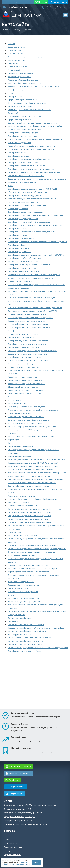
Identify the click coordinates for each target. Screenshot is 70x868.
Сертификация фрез (16, 245)
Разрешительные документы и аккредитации (28, 57)
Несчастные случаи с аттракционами (24, 601)
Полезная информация (18, 60)
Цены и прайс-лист (12, 843)
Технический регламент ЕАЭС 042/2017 (24, 334)
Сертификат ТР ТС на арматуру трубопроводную (29, 159)
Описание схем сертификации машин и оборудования (31, 552)
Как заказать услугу (16, 47)
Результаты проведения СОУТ (21, 582)
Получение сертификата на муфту (23, 182)
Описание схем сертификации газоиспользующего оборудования (37, 549)
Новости (11, 443)
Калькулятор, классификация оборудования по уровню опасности (37, 179)
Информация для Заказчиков (20, 456)
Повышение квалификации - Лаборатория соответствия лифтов (36, 628)
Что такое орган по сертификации (23, 592)
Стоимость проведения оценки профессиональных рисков (33, 410)
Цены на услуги (14, 400)
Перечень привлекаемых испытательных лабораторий (32, 568)
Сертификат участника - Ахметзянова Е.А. (26, 625)
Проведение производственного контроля (26, 321)
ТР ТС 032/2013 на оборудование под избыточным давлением (35, 139)
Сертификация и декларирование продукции (28, 90)
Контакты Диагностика (18, 588)
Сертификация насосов (18, 209)
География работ (15, 70)
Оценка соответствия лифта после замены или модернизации (35, 308)
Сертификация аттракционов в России (25, 357)
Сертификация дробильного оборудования (27, 205)
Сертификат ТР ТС (15, 96)
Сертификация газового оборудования (25, 195)
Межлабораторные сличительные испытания (28, 519)
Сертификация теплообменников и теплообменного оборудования (37, 242)
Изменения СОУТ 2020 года (19, 502)
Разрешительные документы (21, 73)
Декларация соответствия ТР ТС (22, 106)
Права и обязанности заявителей (22, 535)
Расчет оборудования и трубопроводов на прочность (32, 146)
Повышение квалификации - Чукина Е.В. (25, 641)
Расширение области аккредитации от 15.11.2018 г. (30, 512)
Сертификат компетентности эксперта (25, 644)
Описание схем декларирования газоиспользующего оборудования (38, 648)
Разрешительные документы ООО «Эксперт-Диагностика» (33, 87)
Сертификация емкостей (18, 156)
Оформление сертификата (19, 120)
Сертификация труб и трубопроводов (24, 258)
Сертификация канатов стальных (22, 136)
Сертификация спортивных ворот (22, 268)
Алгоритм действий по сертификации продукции (29, 476)
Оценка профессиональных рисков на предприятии (30, 318)
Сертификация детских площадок (22, 331)
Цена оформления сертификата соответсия (27, 103)
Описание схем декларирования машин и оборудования (33, 545)
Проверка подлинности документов (23, 585)
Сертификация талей (17, 228)
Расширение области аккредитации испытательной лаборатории (37, 473)
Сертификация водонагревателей (23, 219)
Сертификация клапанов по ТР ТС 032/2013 (26, 166)
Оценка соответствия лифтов (21, 281)
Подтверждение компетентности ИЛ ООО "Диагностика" (33, 463)
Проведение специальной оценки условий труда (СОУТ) (32, 311)
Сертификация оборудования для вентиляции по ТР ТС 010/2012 (36, 255)
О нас (6, 835)
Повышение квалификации (20, 618)
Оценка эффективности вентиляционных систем (29, 324)
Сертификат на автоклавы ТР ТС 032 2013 (26, 176)
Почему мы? (13, 113)
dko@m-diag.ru (17, 7)
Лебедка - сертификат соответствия (24, 261)
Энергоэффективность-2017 (20, 634)
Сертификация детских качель (21, 337)
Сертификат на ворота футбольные (23, 271)
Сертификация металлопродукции (23, 133)
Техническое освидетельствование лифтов (27, 314)
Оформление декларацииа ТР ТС (18, 809)
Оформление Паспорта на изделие (23, 387)
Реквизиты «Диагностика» (19, 77)
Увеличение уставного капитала (22, 496)
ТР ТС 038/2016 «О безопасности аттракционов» (28, 360)
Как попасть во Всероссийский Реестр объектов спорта (32, 123)
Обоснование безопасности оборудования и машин (31, 149)
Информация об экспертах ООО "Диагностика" (28, 572)
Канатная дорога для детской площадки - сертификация (32, 351)
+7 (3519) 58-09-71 (56, 7)
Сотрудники (13, 595)
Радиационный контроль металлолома (25, 393)
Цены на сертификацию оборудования (25, 423)
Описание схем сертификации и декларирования (29, 522)
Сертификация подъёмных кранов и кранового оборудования (35, 215)
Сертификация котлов (17, 153)
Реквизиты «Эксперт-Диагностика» (23, 80)
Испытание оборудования (19, 143)
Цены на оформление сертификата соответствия (29, 420)
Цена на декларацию (17, 403)
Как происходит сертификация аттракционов (28, 364)
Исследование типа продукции (21, 555)
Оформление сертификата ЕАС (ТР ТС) (24, 100)
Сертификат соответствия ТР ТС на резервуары (29, 222)
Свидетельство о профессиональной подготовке (29, 516)
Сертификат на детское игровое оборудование (29, 341)
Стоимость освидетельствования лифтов (26, 417)
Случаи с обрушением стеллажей (22, 506)
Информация (17, 2)
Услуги (10, 93)
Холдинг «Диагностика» (18, 67)
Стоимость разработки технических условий (27, 407)
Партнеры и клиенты (13, 855)
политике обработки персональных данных (17, 863)
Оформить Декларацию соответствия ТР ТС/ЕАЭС (29, 110)
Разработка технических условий (22, 377)
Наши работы (10, 851)
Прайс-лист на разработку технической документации (32, 427)
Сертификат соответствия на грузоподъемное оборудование (35, 225)
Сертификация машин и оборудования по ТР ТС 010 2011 (32, 189)
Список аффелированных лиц (20, 446)
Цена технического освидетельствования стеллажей (31, 436)
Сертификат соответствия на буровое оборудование (31, 232)
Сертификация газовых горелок (22, 238)
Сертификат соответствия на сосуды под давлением (31, 169)
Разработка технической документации (25, 380)
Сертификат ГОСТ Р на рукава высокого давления (29, 265)
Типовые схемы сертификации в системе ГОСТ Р (29, 565)
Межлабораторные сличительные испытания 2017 (30, 638)
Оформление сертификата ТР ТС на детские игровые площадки (30, 805)
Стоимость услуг (15, 50)
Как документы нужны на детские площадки (27, 354)
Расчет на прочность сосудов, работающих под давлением (34, 172)
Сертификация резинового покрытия (24, 347)
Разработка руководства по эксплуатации (26, 384)
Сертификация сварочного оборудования (26, 212)
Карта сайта (13, 621)
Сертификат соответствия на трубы (23, 162)
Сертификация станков (18, 235)
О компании (13, 63)
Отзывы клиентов (16, 54)
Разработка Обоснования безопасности (25, 390)
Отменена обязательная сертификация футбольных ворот (34, 499)
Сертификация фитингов (18, 248)
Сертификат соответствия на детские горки (27, 344)
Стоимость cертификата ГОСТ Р (21, 413)
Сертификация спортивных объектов (24, 116)
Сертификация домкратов (19, 252)
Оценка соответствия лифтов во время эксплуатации (31, 298)
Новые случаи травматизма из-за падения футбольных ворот (35, 509)
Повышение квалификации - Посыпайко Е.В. (27, 631)
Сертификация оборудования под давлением (23, 813)
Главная (11, 44)
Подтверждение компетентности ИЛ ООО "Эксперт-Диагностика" (37, 460)
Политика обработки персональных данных (27, 83)
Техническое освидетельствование (23, 367)
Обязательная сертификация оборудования (27, 192)
